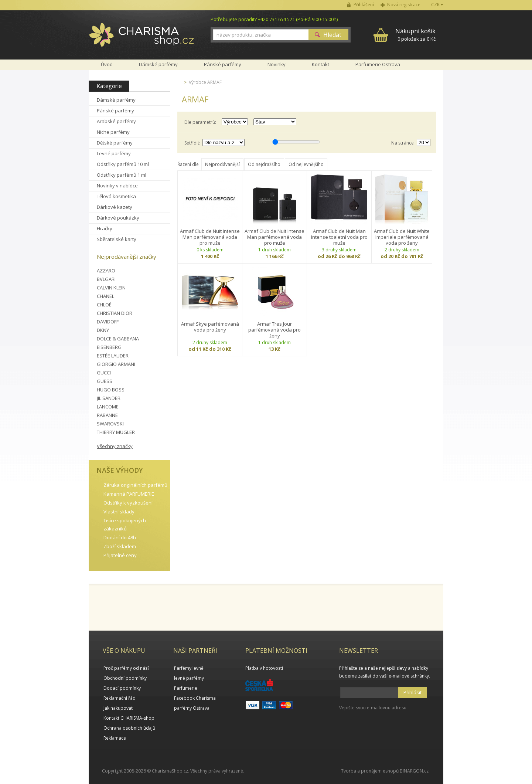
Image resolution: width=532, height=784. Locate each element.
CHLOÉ (104, 305)
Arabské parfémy (116, 121)
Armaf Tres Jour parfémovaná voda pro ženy (274, 330)
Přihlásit (412, 692)
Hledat (332, 35)
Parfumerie (186, 688)
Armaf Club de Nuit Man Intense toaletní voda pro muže (339, 237)
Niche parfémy (113, 132)
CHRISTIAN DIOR (115, 313)
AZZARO (106, 271)
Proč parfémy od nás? (126, 668)
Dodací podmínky (122, 688)
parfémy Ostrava (192, 708)
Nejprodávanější (222, 164)
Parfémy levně (189, 668)
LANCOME (108, 407)
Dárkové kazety (115, 207)
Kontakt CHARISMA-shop (129, 718)
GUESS (105, 381)
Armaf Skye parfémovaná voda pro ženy (210, 327)
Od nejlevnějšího (306, 164)
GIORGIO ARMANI (116, 364)
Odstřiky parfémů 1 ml (122, 175)
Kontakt (320, 64)
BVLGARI (106, 279)
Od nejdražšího (264, 164)
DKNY (103, 330)
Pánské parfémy (115, 111)
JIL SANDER (109, 398)
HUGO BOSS (111, 390)
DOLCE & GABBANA (118, 339)
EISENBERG (109, 347)
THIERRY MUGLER (116, 432)
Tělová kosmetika (116, 196)
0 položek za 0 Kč (415, 35)
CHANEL (105, 296)
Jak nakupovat (118, 708)
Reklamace (115, 738)
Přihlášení (364, 5)
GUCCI (104, 373)
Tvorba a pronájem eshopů (370, 771)
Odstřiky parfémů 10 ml (123, 164)
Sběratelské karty (117, 239)
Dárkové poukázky (118, 218)
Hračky (105, 228)
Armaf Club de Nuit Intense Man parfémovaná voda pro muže (210, 237)
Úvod (107, 64)
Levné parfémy (114, 153)
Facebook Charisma (195, 698)
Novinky (277, 64)
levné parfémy (189, 678)
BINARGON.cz (414, 771)
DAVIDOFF (108, 322)
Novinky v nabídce (117, 186)
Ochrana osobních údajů (129, 728)
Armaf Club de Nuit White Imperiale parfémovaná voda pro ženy (402, 237)
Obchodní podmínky (125, 678)
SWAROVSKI (110, 424)
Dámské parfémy (116, 100)
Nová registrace (404, 5)
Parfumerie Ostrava (378, 64)
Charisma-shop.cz (142, 39)
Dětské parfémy (115, 143)
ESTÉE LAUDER (113, 356)
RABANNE (107, 415)
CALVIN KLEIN (111, 288)
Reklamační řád (120, 698)
